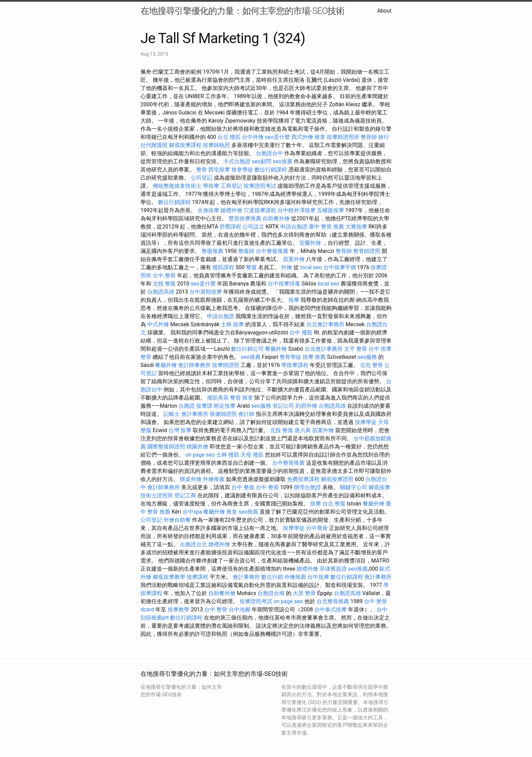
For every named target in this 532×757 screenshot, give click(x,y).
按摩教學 (178, 610)
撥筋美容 (218, 398)
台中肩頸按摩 (206, 292)
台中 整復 (243, 487)
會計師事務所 (194, 365)
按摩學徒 (366, 422)
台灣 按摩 (180, 430)
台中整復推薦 (272, 251)
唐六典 (303, 430)
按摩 (294, 300)
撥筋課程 (223, 267)
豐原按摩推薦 (245, 218)
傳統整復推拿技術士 (177, 186)
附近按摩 (225, 406)
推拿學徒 (242, 170)
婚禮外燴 (231, 210)
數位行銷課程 (271, 170)
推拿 (320, 137)
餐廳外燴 (276, 349)
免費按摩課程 (303, 479)
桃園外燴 (197, 447)
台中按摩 (318, 577)
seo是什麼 (278, 137)
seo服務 (367, 357)
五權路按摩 (330, 210)
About (384, 11)
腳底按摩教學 (169, 577)
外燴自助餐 (177, 520)
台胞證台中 (269, 153)
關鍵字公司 (354, 487)
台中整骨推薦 (288, 463)
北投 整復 (164, 284)
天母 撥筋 (252, 455)
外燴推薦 (214, 479)
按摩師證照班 (343, 137)
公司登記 (202, 178)
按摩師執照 (216, 145)
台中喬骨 (317, 528)
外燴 (287, 267)
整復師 (246, 251)
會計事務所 (195, 414)
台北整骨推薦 (333, 601)
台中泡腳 (240, 610)
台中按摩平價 (340, 267)
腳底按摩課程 (185, 145)
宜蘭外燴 (310, 243)
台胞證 (187, 406)
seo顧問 (262, 161)
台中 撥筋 (301, 333)
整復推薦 (212, 251)
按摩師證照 (226, 365)
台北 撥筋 (229, 137)
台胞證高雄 (161, 292)
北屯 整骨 (372, 365)
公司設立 (253, 227)
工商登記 (231, 186)
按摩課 (204, 406)
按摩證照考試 (260, 186)
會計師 (246, 414)
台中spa (192, 512)
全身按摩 (208, 210)
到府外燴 (306, 406)
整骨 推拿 (242, 398)
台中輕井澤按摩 (297, 210)
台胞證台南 (271, 593)
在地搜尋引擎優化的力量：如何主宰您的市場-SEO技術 (242, 11)
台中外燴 (253, 137)
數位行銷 (272, 577)
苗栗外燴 (294, 259)
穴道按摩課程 (260, 210)
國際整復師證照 (166, 447)
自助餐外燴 (276, 218)
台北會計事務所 (325, 324)
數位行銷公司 (247, 349)
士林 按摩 (232, 324)
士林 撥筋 (228, 455)
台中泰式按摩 (330, 610)
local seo (311, 267)
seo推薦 (283, 161)
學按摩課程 (295, 365)
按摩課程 (197, 577)
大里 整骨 (304, 593)
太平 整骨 (356, 349)
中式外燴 (158, 324)
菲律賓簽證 (333, 569)
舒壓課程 (230, 227)
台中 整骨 (164, 275)
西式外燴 (302, 137)
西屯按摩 (219, 170)
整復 (251, 267)
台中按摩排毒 (284, 284)
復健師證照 (223, 414)
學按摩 (211, 186)
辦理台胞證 (307, 487)
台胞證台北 (193, 544)
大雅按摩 (356, 227)
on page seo (200, 455)
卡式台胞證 (237, 161)
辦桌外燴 (191, 479)
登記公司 (283, 406)
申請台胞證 (294, 227)
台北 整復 (334, 504)
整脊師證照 (367, 251)
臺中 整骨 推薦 (326, 227)
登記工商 (185, 495)
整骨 (202, 170)
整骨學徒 (290, 357)
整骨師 (369, 137)
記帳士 (172, 414)
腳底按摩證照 (337, 479)
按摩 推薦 (314, 357)
